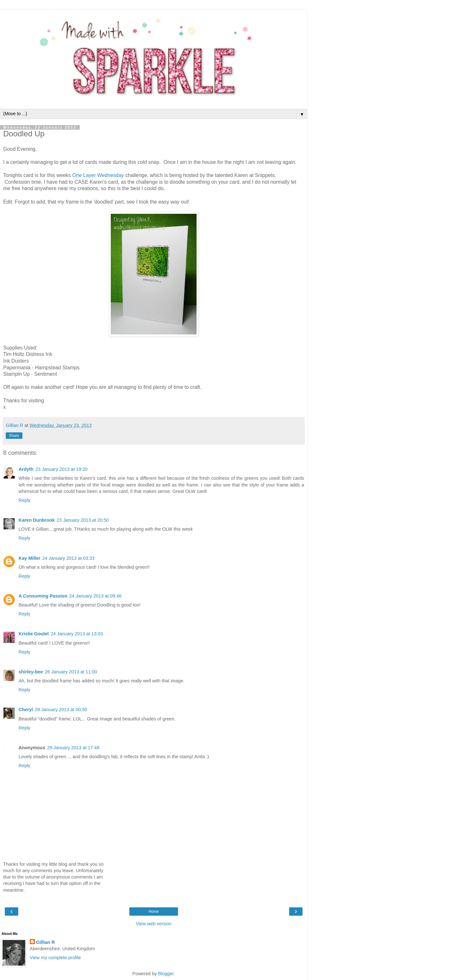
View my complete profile (55, 958)
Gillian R (45, 942)
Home (154, 912)
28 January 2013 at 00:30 (61, 710)
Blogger (166, 974)
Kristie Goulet (34, 634)
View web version (154, 924)
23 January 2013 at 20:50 (83, 520)
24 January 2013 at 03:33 (68, 558)
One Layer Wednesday (98, 175)
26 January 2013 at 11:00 (71, 672)
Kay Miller (29, 558)
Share (14, 436)
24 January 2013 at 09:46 (95, 596)
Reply (24, 500)
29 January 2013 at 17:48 (73, 748)
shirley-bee (31, 672)
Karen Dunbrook (37, 520)
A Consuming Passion (43, 596)
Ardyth (26, 469)
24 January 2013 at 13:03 (77, 634)
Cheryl (26, 710)
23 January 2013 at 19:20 (61, 469)
